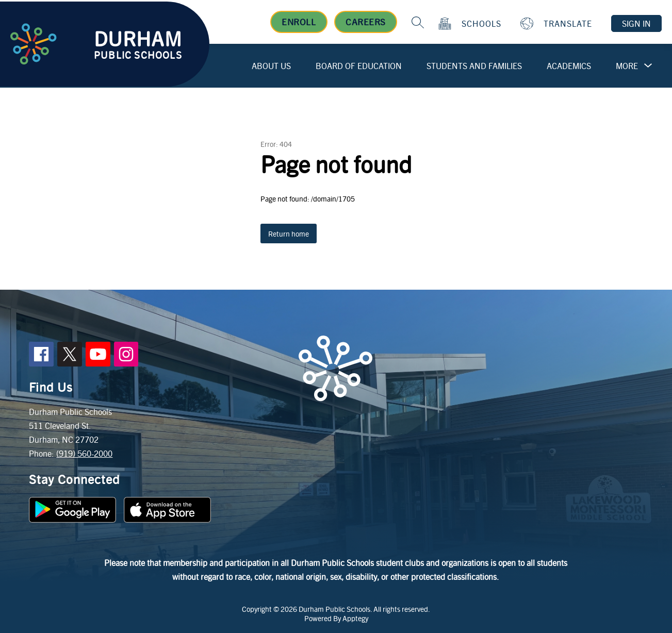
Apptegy (355, 618)
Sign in (636, 23)
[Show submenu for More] (627, 66)
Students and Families (474, 66)
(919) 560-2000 (84, 453)
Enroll (299, 22)
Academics (569, 66)
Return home (289, 234)
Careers (366, 22)
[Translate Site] (558, 23)
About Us (271, 66)
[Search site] (418, 22)
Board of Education (359, 66)
